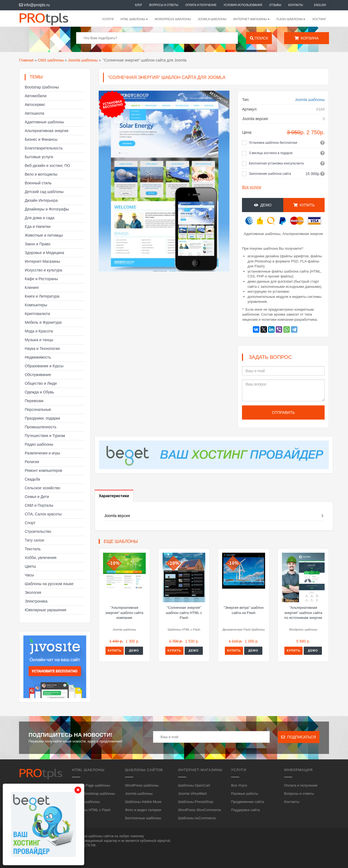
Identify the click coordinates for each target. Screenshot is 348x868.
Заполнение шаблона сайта (270, 174)
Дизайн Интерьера (41, 200)
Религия (32, 462)
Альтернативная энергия (46, 131)
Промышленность (41, 427)
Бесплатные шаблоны (143, 818)
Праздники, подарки (42, 418)
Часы (29, 575)
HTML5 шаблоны (86, 802)
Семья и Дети (37, 497)
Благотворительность (44, 148)
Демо (263, 205)
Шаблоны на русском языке (49, 584)
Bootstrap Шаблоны (42, 87)
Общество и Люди (41, 383)
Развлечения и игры (42, 453)
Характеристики (114, 496)
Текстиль (33, 549)
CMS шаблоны (51, 60)
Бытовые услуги (39, 157)
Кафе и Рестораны (41, 279)
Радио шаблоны (39, 444)
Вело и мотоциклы (41, 174)
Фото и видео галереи (143, 810)
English (320, 5)
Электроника (36, 601)
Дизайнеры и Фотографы (47, 209)
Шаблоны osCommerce (197, 818)
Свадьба (32, 479)
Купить (304, 205)
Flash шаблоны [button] (291, 19)
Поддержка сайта (245, 810)
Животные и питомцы (44, 235)
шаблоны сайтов (101, 836)
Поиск (259, 38)
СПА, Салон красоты (43, 514)
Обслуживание (38, 375)
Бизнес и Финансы (41, 139)
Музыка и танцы (39, 340)
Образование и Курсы (44, 366)
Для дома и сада (40, 218)
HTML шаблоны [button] (134, 19)
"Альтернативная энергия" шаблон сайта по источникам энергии (303, 613)
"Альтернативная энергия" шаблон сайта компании (124, 613)
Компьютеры (36, 305)
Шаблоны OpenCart (194, 785)
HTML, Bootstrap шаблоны (94, 794)
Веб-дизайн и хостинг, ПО (47, 166)
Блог (139, 5)
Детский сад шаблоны (44, 192)
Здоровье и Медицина (44, 253)
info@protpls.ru (34, 5)
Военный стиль (38, 183)
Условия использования (243, 5)
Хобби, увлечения (41, 558)
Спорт (30, 523)
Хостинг (319, 19)
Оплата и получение (201, 5)
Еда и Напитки (38, 227)
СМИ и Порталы (39, 505)
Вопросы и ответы (164, 5)
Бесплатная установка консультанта (276, 163)
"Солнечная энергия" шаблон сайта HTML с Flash (184, 613)
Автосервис (35, 105)
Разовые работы (245, 794)
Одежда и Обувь (39, 392)
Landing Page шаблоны (91, 785)
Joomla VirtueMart (192, 794)
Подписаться (299, 737)
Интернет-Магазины (42, 261)
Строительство (38, 531)
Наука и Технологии (42, 349)
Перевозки (34, 401)
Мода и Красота (39, 331)
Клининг (32, 288)
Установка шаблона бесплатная (273, 143)
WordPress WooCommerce (200, 810)
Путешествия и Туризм (45, 436)
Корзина (307, 38)
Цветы (30, 566)
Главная (26, 60)
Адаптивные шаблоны (44, 122)
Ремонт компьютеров (43, 470)
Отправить (283, 412)
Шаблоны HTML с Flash (91, 810)
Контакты (296, 5)
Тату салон (35, 540)
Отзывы (275, 5)
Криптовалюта (37, 314)
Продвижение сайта (248, 802)
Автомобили (36, 96)
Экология (33, 592)
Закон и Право (38, 244)
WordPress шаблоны (173, 19)
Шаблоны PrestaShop (196, 802)
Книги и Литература (42, 296)
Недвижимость (38, 357)
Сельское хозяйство (42, 488)
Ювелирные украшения (46, 610)
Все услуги (251, 187)
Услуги (108, 19)
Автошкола (34, 113)
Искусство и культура (43, 270)
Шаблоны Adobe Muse (143, 802)
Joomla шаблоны (212, 19)
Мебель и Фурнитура (43, 322)
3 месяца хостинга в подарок (271, 153)
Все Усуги (239, 785)
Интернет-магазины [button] (251, 19)
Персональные (38, 409)
